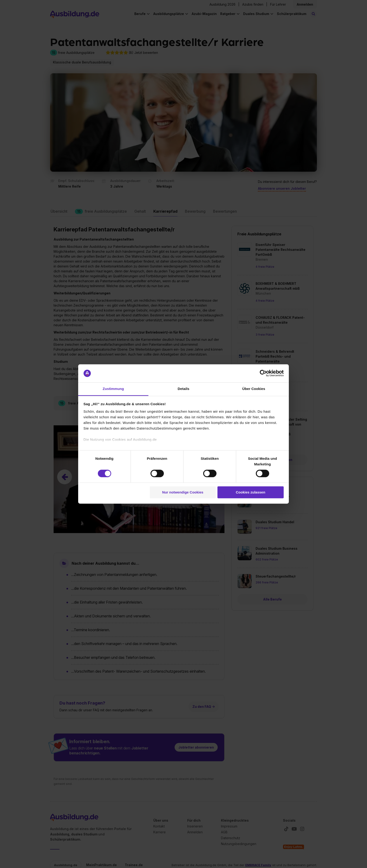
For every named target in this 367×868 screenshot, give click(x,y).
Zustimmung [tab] (113, 389)
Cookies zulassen (250, 492)
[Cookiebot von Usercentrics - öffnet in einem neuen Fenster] (263, 373)
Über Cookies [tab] (254, 389)
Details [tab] (183, 389)
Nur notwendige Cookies (183, 492)
